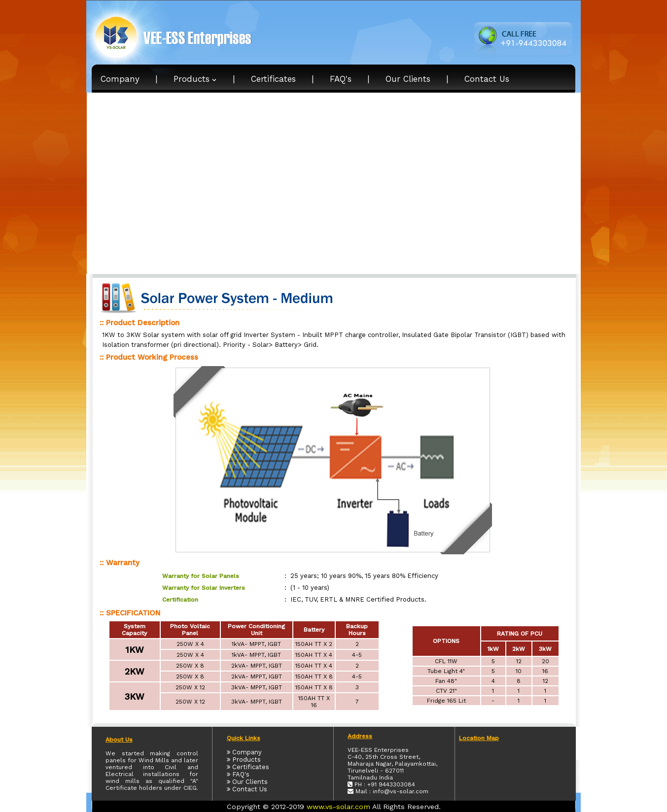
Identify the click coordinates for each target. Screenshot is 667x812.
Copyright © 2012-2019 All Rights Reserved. (334, 807)
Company (120, 79)
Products (195, 79)
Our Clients (408, 79)
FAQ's (341, 79)
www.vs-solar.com (338, 807)
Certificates (273, 79)
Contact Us (487, 79)
